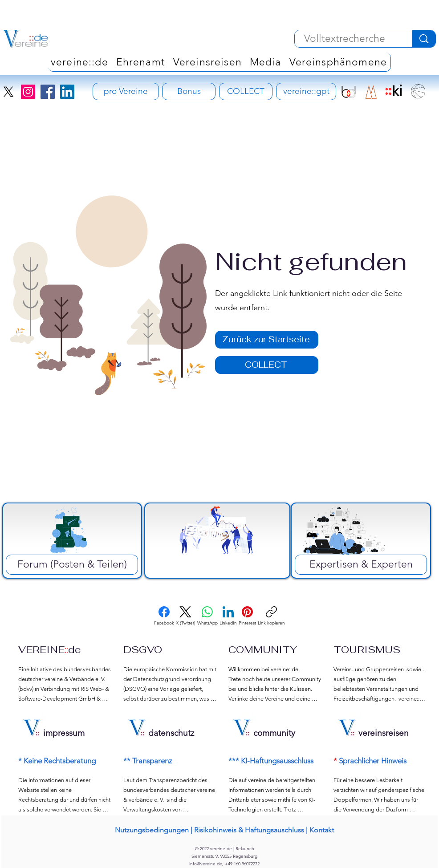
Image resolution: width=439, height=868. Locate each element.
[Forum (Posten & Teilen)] (72, 565)
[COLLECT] (246, 91)
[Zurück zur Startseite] (267, 340)
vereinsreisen (384, 733)
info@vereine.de (206, 864)
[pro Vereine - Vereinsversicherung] (126, 91)
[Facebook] (48, 92)
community (274, 733)
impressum (64, 733)
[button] (338, 62)
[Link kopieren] (271, 616)
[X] (8, 92)
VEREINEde (50, 649)
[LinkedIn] (67, 92)
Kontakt (322, 830)
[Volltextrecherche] (344, 39)
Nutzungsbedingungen (152, 830)
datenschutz (171, 733)
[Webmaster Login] (220, 840)
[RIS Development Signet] (371, 92)
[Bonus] (189, 91)
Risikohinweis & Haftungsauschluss (249, 830)
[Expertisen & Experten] (361, 565)
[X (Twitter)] (186, 616)
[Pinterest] (247, 616)
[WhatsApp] (207, 616)
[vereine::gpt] (306, 91)
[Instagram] (28, 92)
